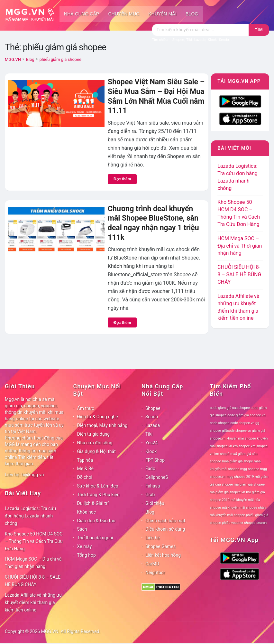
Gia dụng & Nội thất (96, 451)
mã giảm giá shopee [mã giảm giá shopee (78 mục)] (249, 484)
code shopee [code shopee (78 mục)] (220, 423)
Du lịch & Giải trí (93, 503)
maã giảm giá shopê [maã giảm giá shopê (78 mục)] (237, 461)
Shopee (153, 408)
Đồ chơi (85, 477)
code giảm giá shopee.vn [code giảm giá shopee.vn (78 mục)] (246, 415)
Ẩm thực (86, 408)
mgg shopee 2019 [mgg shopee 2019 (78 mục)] (240, 477)
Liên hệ (153, 538)
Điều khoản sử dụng (165, 529)
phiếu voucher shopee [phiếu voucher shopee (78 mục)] (239, 523)
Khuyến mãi (162, 14)
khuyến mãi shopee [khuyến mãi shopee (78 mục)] (241, 438)
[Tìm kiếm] (200, 30)
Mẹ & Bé (85, 469)
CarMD (152, 564)
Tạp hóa (85, 460)
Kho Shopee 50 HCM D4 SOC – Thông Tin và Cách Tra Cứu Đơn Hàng (34, 541)
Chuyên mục (124, 14)
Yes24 (151, 443)
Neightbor (155, 573)
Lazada (153, 425)
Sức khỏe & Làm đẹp (98, 486)
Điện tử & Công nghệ (98, 417)
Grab (150, 495)
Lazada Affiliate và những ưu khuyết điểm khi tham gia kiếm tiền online (33, 602)
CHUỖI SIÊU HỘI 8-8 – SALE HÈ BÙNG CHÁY (239, 275)
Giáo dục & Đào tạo (96, 521)
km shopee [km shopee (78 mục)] (242, 446)
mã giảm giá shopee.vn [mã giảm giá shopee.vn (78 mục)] (228, 492)
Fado (150, 469)
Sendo (152, 417)
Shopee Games (160, 546)
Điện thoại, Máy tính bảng (102, 425)
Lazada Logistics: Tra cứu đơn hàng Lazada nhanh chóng (30, 516)
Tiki (149, 434)
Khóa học (87, 512)
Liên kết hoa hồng (163, 555)
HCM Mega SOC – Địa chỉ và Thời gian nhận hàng (240, 246)
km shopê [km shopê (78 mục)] (222, 454)
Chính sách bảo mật (165, 521)
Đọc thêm (122, 179)
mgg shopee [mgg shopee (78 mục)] (250, 469)
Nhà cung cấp (82, 14)
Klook (151, 451)
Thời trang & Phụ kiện (98, 495)
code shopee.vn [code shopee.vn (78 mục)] (242, 423)
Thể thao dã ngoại (95, 538)
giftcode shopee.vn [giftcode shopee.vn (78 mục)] (236, 431)
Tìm (259, 30)
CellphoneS (157, 477)
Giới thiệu (155, 503)
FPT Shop (155, 460)
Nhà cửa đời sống (95, 443)
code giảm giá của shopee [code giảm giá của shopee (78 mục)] (230, 408)
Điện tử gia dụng (94, 434)
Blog (192, 14)
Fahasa (153, 486)
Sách (82, 529)
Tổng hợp (87, 555)
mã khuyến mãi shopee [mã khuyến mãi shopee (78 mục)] (239, 508)
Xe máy (85, 546)
